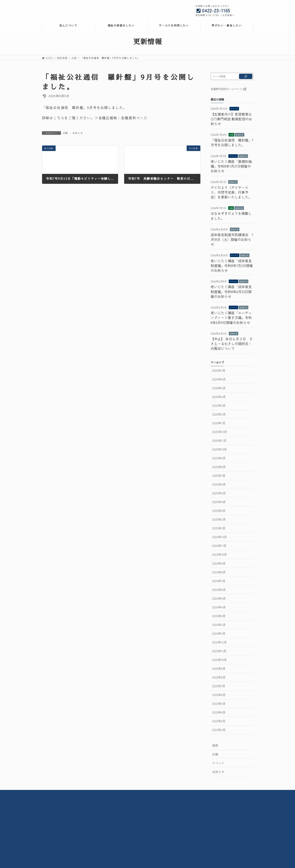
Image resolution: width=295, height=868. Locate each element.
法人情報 (91, 793)
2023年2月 (219, 730)
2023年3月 (219, 721)
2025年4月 (219, 502)
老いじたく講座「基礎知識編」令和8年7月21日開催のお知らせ (231, 166)
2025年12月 (220, 432)
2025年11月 (219, 441)
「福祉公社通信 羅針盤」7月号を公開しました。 (232, 142)
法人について (50, 826)
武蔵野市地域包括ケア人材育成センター (211, 845)
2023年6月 (219, 695)
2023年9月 (219, 669)
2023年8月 (219, 677)
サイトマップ (217, 793)
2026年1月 (219, 423)
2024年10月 (220, 554)
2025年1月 (219, 528)
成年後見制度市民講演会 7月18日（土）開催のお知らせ (232, 239)
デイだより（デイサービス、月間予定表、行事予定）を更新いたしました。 (231, 192)
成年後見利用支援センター (203, 816)
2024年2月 (219, 625)
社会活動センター (125, 812)
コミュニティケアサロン (129, 835)
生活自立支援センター (200, 819)
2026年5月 (219, 388)
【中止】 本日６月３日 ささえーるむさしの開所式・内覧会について (232, 344)
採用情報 (128, 793)
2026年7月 (219, 370)
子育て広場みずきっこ (130, 842)
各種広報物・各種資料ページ (123, 118)
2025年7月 (219, 476)
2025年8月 (219, 467)
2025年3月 (219, 511)
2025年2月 (219, 519)
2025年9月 (219, 458)
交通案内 (146, 793)
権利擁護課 (194, 809)
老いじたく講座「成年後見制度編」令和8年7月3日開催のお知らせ (232, 265)
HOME (74, 793)
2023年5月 (219, 704)
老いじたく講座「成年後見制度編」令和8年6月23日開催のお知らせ (231, 291)
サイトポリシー (192, 793)
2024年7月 (219, 581)
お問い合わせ (167, 793)
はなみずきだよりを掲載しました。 (231, 216)
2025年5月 (219, 493)
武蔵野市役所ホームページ (228, 89)
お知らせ (78, 133)
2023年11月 (219, 651)
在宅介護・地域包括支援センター (135, 816)
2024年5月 (219, 598)
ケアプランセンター (199, 836)
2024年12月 (220, 537)
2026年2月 (219, 414)
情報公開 (109, 793)
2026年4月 (219, 397)
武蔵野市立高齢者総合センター (133, 809)
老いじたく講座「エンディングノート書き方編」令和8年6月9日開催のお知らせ (231, 317)
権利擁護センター (198, 812)
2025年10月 (220, 449)
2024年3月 (219, 616)
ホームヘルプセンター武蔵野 (204, 828)
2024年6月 (219, 590)
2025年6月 (219, 484)
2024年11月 (219, 546)
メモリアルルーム (125, 838)
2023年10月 (219, 660)
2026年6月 (219, 379)
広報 (66, 133)
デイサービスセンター (128, 823)
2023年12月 (219, 642)
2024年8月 (219, 572)
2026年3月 (219, 406)
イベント (234, 109)
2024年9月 (219, 563)
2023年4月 (219, 712)
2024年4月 (219, 607)
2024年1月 (219, 633)
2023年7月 (219, 686)
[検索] (246, 76)
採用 (215, 745)
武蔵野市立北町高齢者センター (133, 831)
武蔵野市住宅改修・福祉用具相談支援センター (142, 819)
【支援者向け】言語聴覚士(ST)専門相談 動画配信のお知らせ (231, 119)
